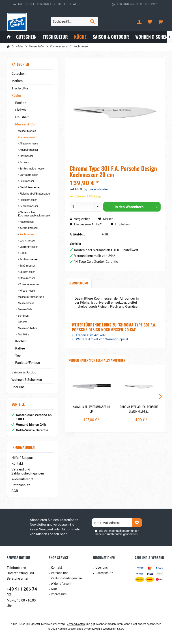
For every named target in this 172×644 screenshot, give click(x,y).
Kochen (20, 341)
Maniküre (23, 335)
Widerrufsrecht (22, 479)
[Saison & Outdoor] (111, 37)
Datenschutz (21, 485)
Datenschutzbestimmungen (121, 531)
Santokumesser (29, 259)
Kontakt (17, 464)
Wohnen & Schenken (27, 380)
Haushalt (21, 117)
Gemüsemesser (28, 206)
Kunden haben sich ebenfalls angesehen (97, 360)
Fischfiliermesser (29, 187)
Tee (17, 356)
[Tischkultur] (55, 37)
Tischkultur (20, 88)
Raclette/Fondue (27, 363)
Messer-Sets (25, 309)
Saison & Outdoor (25, 372)
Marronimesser (28, 247)
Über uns (18, 387)
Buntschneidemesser (32, 169)
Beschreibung (78, 283)
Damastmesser (28, 175)
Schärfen (23, 316)
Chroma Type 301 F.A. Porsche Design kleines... (139, 409)
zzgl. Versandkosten (96, 189)
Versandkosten (76, 624)
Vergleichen (80, 219)
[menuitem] (161, 21)
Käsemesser (27, 222)
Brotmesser (26, 156)
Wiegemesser (27, 291)
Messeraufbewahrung (31, 297)
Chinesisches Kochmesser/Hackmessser (34, 214)
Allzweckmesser (29, 144)
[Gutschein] (26, 37)
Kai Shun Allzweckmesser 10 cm (91, 409)
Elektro (20, 110)
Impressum (59, 594)
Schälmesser (27, 266)
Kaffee (20, 348)
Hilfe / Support (22, 458)
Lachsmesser (27, 241)
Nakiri (23, 253)
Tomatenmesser (29, 284)
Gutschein (19, 74)
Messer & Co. (25, 124)
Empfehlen (120, 224)
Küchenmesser (26, 137)
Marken (17, 81)
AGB (15, 491)
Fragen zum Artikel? (86, 224)
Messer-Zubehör (27, 328)
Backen (20, 103)
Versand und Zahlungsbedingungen (28, 471)
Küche (16, 96)
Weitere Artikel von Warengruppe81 (100, 339)
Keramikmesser (29, 228)
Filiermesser (26, 181)
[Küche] (80, 37)
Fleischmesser (28, 200)
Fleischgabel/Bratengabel (35, 194)
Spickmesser (27, 272)
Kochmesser (27, 234)
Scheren (22, 322)
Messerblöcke (26, 303)
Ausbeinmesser (28, 150)
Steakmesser (27, 278)
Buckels (24, 162)
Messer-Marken (27, 131)
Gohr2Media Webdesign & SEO (106, 629)
